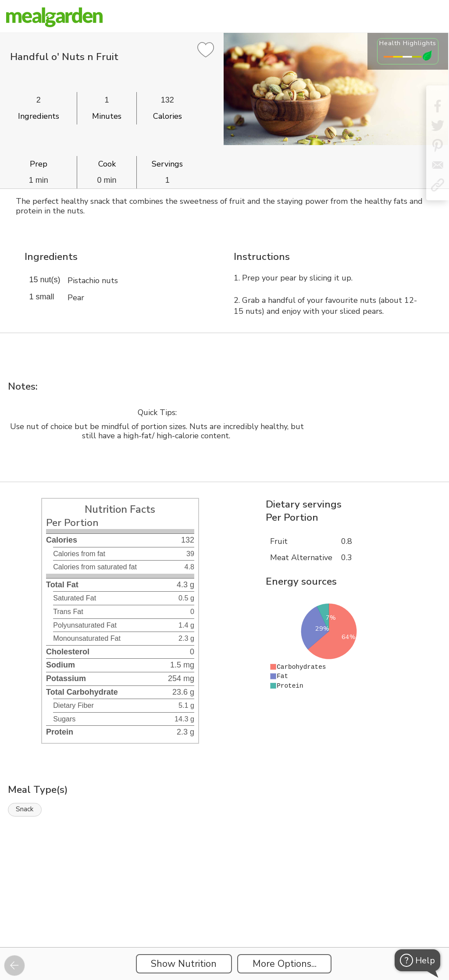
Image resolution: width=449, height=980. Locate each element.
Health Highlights (408, 43)
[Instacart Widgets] (224, 917)
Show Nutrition (184, 964)
